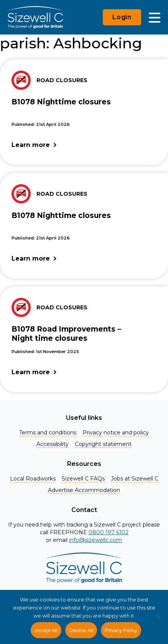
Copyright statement (103, 444)
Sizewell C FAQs (83, 479)
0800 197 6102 (109, 532)
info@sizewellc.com (96, 540)
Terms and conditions (48, 433)
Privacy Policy (121, 630)
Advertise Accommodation (84, 490)
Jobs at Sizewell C (135, 479)
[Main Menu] (155, 17)
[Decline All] (158, 621)
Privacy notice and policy (116, 433)
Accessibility (53, 444)
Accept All (46, 630)
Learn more (31, 145)
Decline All (81, 630)
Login (122, 17)
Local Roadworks (33, 479)
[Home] (35, 17)
